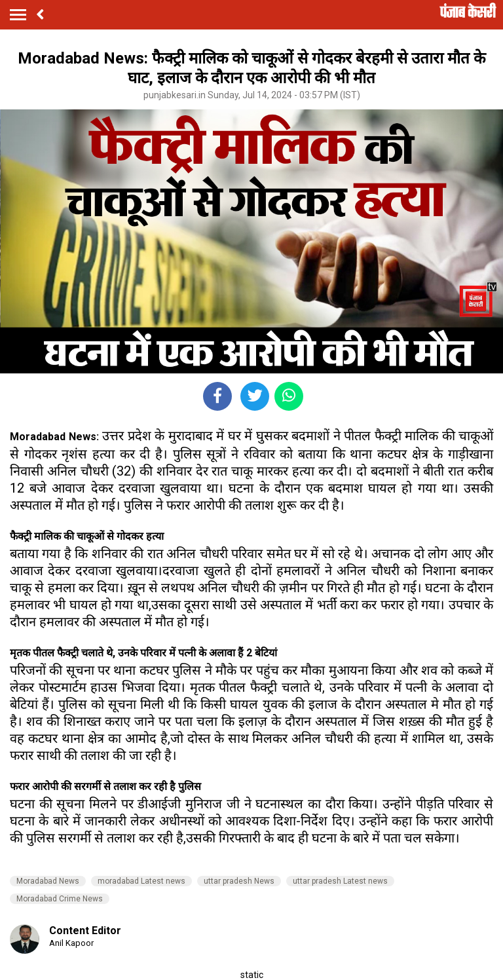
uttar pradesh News (239, 881)
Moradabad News (48, 881)
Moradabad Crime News (60, 899)
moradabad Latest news (141, 881)
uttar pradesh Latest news (340, 881)
